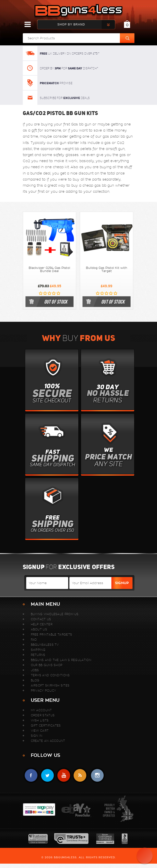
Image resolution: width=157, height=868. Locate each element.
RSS (80, 775)
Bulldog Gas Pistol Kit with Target (107, 269)
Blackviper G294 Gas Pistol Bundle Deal (49, 269)
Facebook (31, 775)
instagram (97, 775)
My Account (41, 710)
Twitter (47, 775)
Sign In (37, 736)
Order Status (43, 715)
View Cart (40, 731)
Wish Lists (40, 720)
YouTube (64, 775)
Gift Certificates (46, 725)
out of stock (56, 302)
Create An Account (48, 741)
